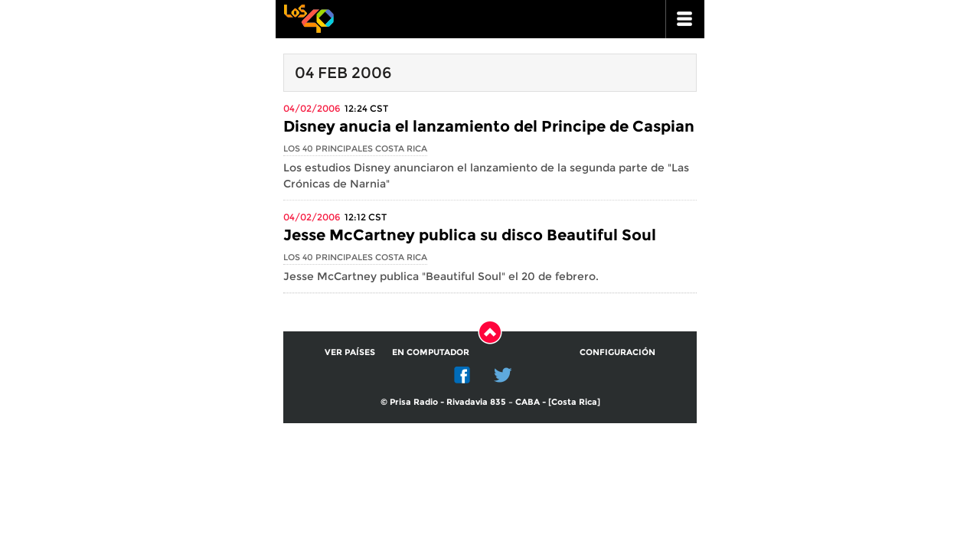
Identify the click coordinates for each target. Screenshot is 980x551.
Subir (490, 332)
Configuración (617, 352)
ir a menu (685, 19)
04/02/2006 (312, 108)
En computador (431, 352)
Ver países (350, 352)
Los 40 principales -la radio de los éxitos (309, 17)
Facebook (462, 375)
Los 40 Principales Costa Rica (355, 148)
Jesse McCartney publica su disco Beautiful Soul (470, 235)
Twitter (503, 375)
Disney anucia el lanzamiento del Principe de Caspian (489, 126)
